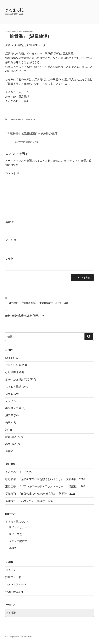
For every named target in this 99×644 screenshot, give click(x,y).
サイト (9, 258)
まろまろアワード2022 (19, 472)
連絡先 (13, 548)
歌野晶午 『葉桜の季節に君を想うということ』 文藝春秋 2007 (45, 479)
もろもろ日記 (30, 119)
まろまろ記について (17, 522)
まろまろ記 (14, 10)
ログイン (11, 570)
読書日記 (11, 437)
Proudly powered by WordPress (19, 636)
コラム (9, 394)
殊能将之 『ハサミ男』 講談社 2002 (29, 501)
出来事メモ (12, 408)
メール (11, 240)
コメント (12, 173)
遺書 (8, 451)
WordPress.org (14, 592)
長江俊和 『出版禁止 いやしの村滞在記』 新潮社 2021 (40, 494)
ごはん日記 (12, 365)
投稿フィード (13, 577)
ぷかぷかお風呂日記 (17, 119)
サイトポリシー (18, 527)
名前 (10, 222)
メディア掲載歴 (18, 541)
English (10, 358)
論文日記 (11, 444)
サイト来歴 (15, 534)
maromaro (28, 31)
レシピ (9, 401)
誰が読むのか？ (33, 142)
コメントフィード (16, 584)
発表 (8, 423)
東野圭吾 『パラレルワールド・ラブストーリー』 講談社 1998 (45, 486)
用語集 (9, 415)
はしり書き (12, 372)
